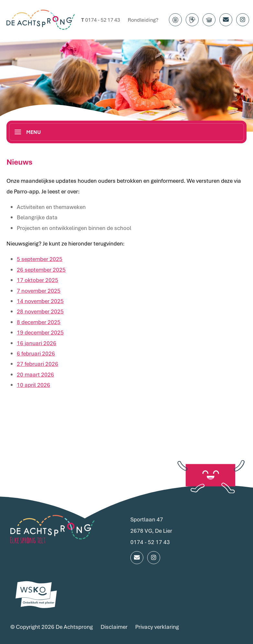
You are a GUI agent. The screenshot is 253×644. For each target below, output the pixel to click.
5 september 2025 (40, 259)
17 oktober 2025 (38, 280)
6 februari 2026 (36, 353)
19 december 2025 (40, 332)
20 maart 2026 (35, 374)
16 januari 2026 (37, 342)
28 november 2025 (40, 311)
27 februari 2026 (38, 363)
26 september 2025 (41, 269)
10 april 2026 (33, 384)
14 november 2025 (40, 300)
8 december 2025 (39, 321)
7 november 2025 (39, 290)
